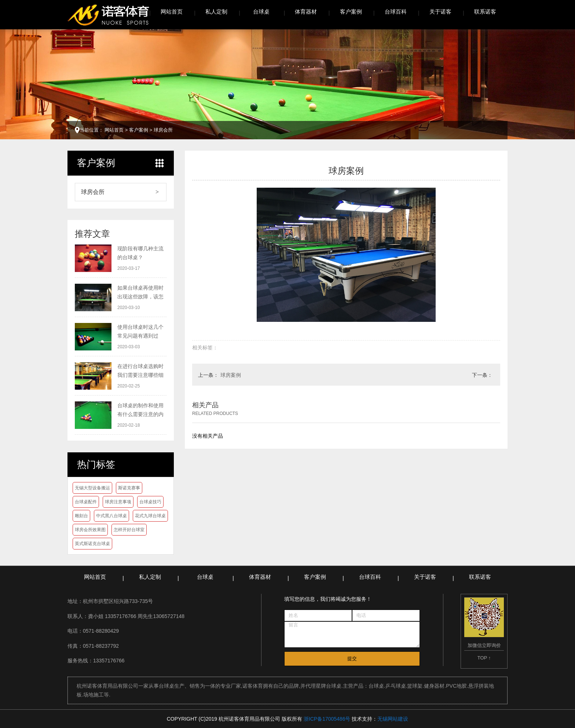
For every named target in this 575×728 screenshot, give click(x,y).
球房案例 (231, 375)
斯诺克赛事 (129, 488)
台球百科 (396, 12)
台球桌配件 (86, 502)
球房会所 (163, 130)
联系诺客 (485, 12)
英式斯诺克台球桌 (92, 544)
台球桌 (261, 12)
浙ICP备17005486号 (327, 719)
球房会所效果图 (90, 530)
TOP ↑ (484, 658)
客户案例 (351, 12)
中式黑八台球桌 (111, 516)
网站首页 (172, 12)
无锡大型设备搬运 (92, 488)
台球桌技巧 (150, 502)
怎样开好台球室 (129, 530)
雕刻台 (81, 516)
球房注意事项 (118, 502)
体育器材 (306, 12)
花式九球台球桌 (150, 516)
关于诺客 (440, 12)
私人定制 (216, 12)
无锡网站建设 (393, 719)
